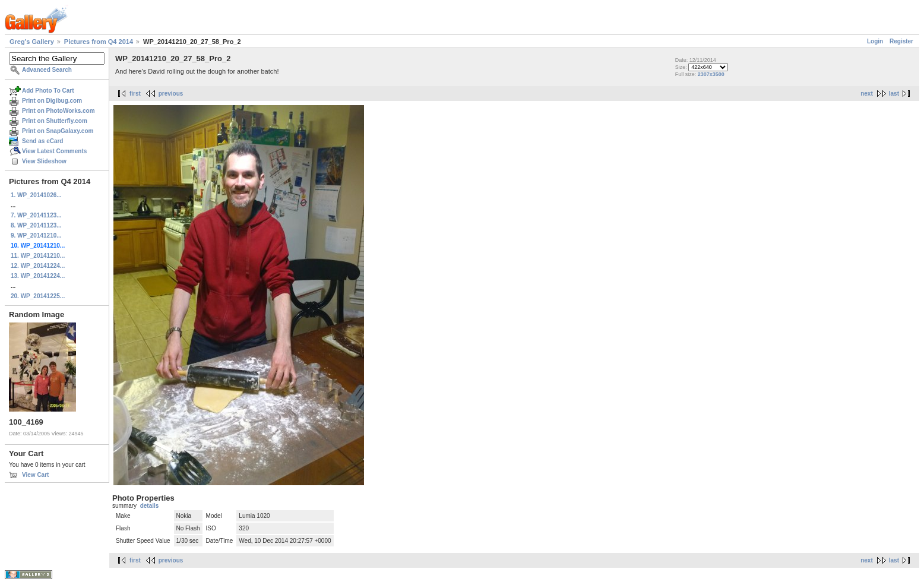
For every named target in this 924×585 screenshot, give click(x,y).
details (150, 506)
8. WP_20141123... (36, 225)
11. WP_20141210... (38, 256)
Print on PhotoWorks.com (58, 111)
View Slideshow (44, 161)
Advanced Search (47, 70)
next (867, 94)
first (135, 94)
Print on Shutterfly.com (55, 121)
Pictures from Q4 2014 (99, 42)
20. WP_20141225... (38, 296)
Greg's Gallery (32, 42)
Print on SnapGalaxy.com (58, 131)
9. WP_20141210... (36, 235)
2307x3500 (711, 74)
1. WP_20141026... (36, 195)
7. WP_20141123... (36, 215)
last (894, 94)
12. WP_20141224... (38, 266)
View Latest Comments (54, 151)
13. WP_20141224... (38, 276)
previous (171, 94)
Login (875, 41)
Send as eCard (42, 141)
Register (901, 41)
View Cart (35, 475)
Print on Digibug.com (52, 101)
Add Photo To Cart (48, 91)
